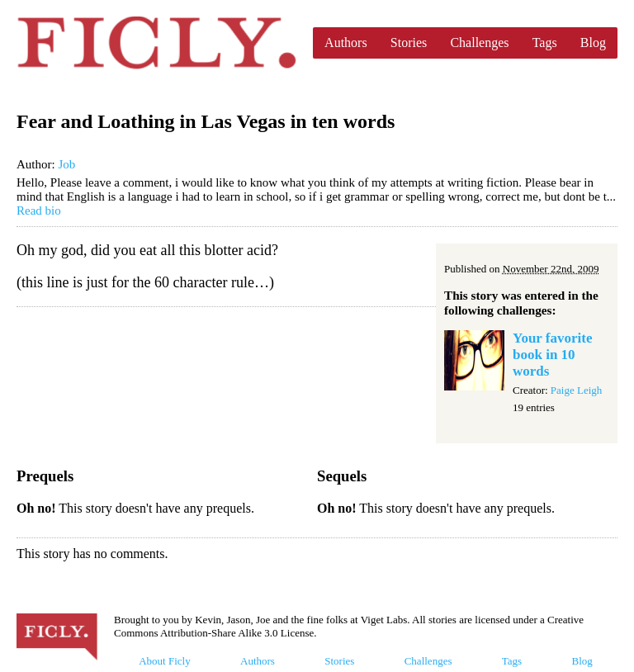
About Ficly (164, 661)
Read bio (39, 211)
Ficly (156, 43)
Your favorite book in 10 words (552, 355)
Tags (545, 43)
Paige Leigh (576, 390)
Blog (593, 43)
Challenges (479, 43)
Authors (346, 43)
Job (66, 164)
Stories (409, 43)
